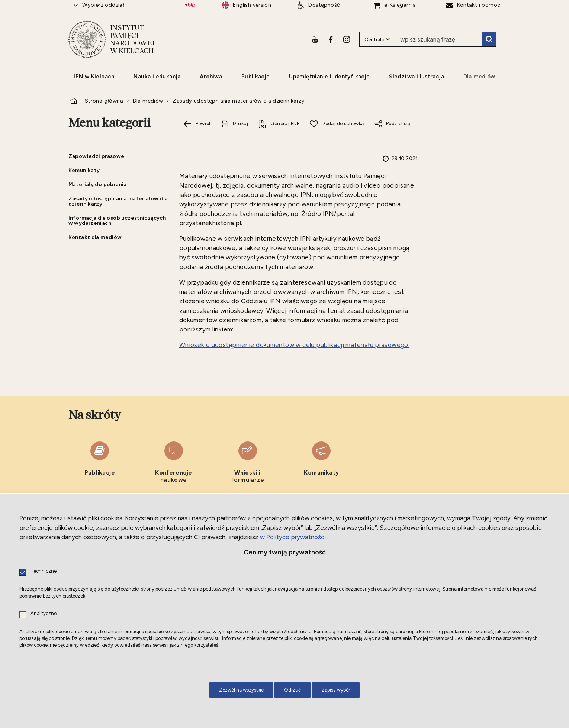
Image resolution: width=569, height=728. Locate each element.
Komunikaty (84, 170)
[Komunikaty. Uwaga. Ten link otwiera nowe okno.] (322, 462)
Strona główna (104, 101)
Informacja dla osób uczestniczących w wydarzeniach (117, 220)
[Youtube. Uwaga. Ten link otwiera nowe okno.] (315, 39)
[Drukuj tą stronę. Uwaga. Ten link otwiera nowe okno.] (235, 124)
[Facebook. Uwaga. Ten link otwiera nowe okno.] (331, 39)
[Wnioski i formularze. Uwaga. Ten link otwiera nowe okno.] (247, 462)
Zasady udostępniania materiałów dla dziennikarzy (239, 101)
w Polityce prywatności (293, 537)
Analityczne (44, 614)
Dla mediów (148, 101)
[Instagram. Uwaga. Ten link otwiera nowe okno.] (347, 39)
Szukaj (489, 39)
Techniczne (44, 571)
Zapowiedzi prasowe (97, 156)
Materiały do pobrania (98, 184)
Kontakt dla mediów (95, 237)
